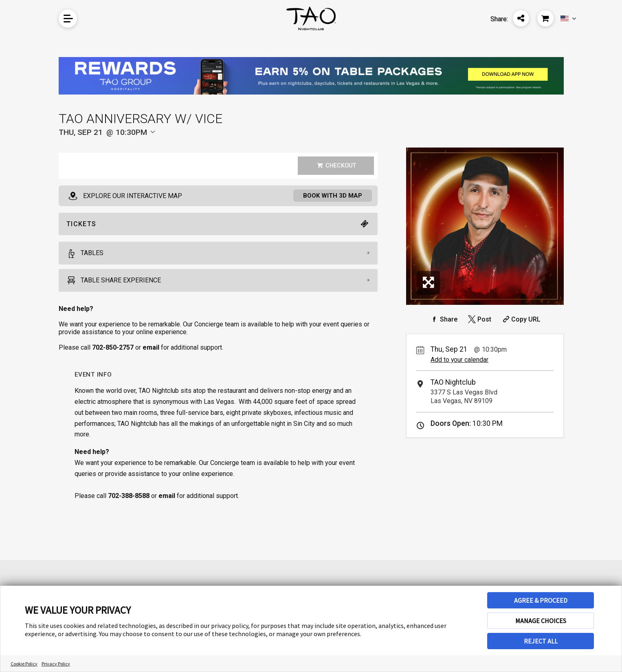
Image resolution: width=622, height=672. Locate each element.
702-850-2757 (113, 348)
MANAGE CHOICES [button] (541, 621)
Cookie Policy (24, 664)
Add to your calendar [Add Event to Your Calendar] (459, 360)
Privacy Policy (56, 664)
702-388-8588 (129, 497)
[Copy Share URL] (521, 319)
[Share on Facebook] (443, 319)
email (167, 497)
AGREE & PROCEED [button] (541, 600)
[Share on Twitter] (479, 319)
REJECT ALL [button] (541, 641)
